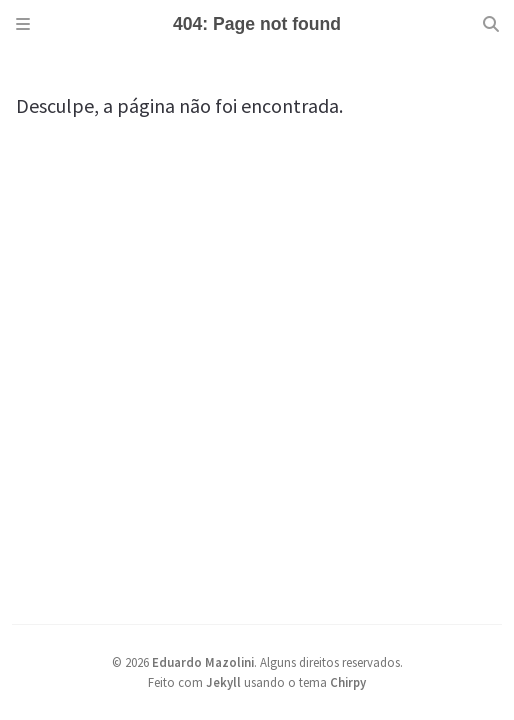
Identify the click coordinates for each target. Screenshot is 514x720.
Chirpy (348, 682)
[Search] (491, 24)
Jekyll (223, 682)
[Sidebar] (23, 24)
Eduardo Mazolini (203, 662)
